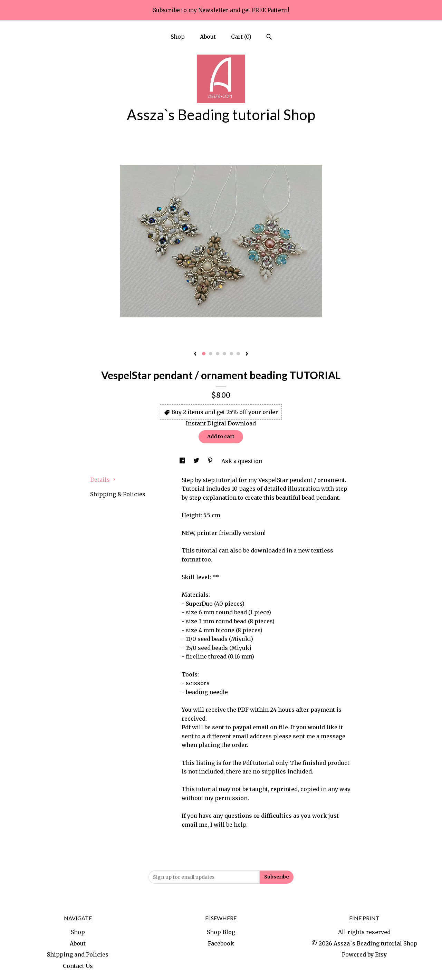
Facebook (221, 943)
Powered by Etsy (364, 954)
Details (103, 480)
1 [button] (204, 354)
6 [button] (238, 354)
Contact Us (78, 966)
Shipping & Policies (118, 494)
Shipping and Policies (78, 954)
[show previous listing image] (195, 354)
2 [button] (211, 354)
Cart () (241, 37)
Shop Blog (221, 932)
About (208, 37)
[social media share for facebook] (183, 461)
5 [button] (231, 354)
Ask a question (242, 461)
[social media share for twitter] (197, 461)
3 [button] (218, 354)
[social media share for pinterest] (211, 461)
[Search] (269, 38)
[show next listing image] (247, 354)
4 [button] (224, 354)
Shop (178, 37)
